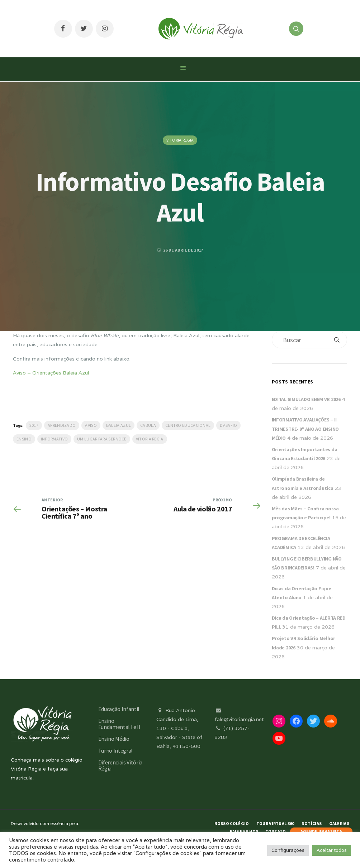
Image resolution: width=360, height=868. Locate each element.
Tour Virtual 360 (275, 823)
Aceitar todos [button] (332, 850)
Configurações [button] (288, 850)
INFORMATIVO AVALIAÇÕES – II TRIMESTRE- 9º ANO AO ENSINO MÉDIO (305, 429)
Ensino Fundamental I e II (119, 724)
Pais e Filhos (244, 831)
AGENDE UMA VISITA (321, 831)
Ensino (24, 439)
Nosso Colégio (232, 823)
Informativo (54, 439)
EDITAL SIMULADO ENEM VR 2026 (306, 399)
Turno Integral (116, 750)
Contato (276, 831)
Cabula (148, 425)
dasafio (228, 425)
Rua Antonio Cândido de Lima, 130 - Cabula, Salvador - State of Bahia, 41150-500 (179, 728)
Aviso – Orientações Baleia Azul (51, 373)
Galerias (339, 823)
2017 (34, 425)
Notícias (312, 823)
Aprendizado (62, 425)
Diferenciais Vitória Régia (120, 765)
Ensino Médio (114, 739)
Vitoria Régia (180, 140)
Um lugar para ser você (102, 439)
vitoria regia (150, 439)
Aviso (91, 425)
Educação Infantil (119, 709)
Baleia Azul (119, 425)
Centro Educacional (188, 425)
